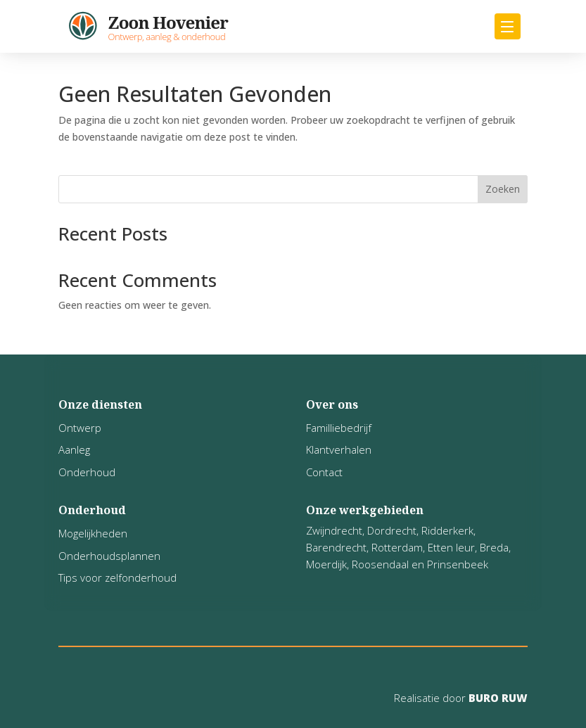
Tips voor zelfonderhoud (117, 577)
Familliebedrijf (339, 428)
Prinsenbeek (458, 564)
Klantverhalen (339, 449)
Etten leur (451, 547)
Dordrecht (392, 530)
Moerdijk (326, 564)
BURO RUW (497, 698)
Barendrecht (336, 547)
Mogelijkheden (93, 533)
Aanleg (74, 449)
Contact (324, 472)
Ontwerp (80, 428)
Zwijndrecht (334, 530)
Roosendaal (380, 564)
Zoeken (503, 189)
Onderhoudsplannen (109, 556)
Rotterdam (397, 547)
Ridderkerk (447, 530)
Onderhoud (87, 472)
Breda (494, 547)
